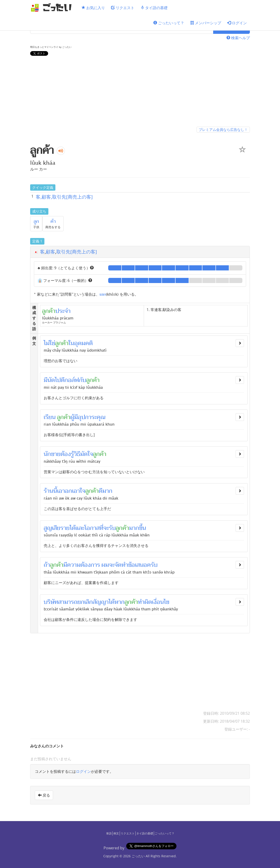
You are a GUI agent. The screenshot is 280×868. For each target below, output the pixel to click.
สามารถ (68, 602)
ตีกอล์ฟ (70, 380)
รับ (112, 528)
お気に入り (93, 8)
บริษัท (51, 602)
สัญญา (101, 602)
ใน (71, 343)
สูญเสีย (52, 528)
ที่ (101, 528)
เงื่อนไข (161, 602)
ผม (105, 565)
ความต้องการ (84, 565)
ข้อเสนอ (138, 565)
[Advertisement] (140, 92)
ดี (101, 491)
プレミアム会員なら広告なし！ (223, 129)
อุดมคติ (84, 343)
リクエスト (123, 8)
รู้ (72, 454)
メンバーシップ (206, 23)
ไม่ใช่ (49, 343)
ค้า (53, 221)
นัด (51, 380)
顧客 (50, 252)
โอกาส (92, 528)
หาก (120, 602)
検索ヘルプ (238, 38)
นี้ (55, 491)
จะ (106, 528)
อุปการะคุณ (92, 417)
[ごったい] (53, 8)
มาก (107, 491)
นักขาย (52, 454)
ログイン (237, 23)
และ (80, 528)
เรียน (50, 417)
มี (46, 380)
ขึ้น (143, 528)
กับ (83, 380)
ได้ (112, 602)
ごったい (138, 856)
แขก (103, 294)
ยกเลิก (85, 602)
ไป (58, 380)
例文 (116, 833)
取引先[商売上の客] (77, 252)
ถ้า (47, 565)
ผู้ (72, 417)
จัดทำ (121, 565)
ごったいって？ (169, 23)
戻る (44, 795)
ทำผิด (145, 602)
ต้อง (66, 454)
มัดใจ (87, 454)
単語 (109, 833)
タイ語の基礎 (154, 8)
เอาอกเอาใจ (71, 491)
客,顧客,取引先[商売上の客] (64, 197)
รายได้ (68, 528)
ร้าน (48, 491)
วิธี (77, 454)
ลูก (36, 221)
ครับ (152, 565)
